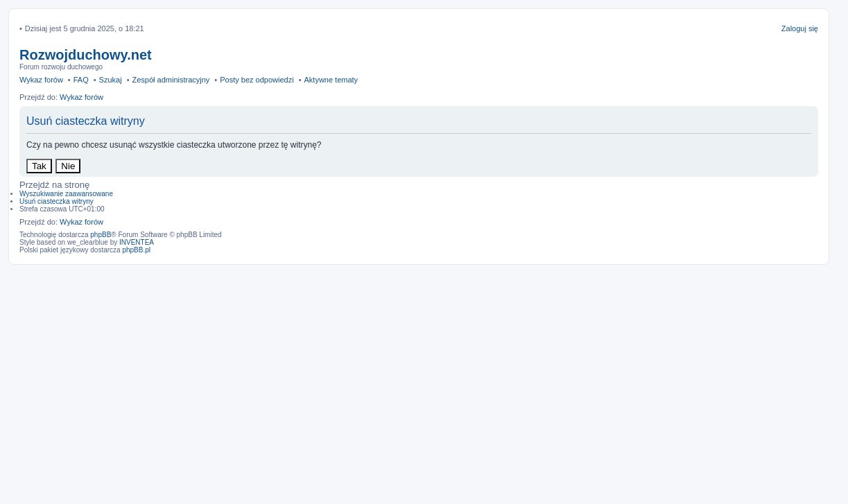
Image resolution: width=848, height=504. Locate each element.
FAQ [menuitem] (81, 80)
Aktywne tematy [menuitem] (331, 80)
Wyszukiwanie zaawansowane (66, 194)
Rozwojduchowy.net (86, 55)
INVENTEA (137, 242)
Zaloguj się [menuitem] (800, 28)
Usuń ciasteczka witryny (57, 201)
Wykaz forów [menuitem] (41, 80)
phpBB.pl (136, 250)
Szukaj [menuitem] (111, 80)
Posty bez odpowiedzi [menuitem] (257, 80)
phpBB (101, 235)
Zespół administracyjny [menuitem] (171, 80)
